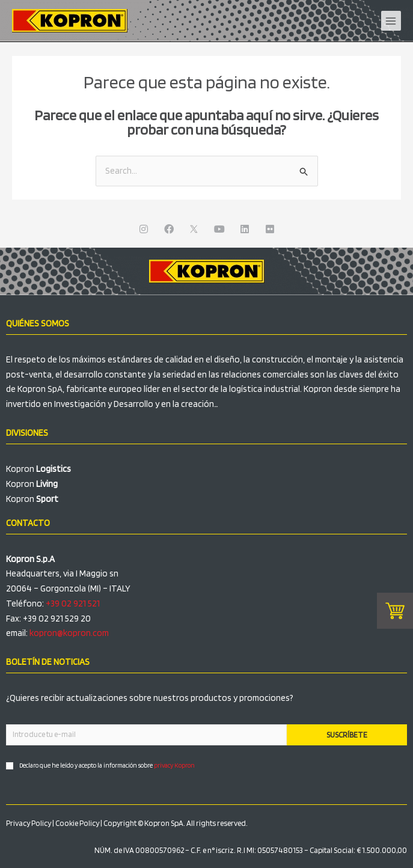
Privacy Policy (29, 823)
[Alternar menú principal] (391, 21)
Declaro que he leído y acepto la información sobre (107, 765)
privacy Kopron (174, 765)
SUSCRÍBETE (347, 735)
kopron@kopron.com (69, 633)
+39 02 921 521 (73, 604)
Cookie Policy (77, 823)
